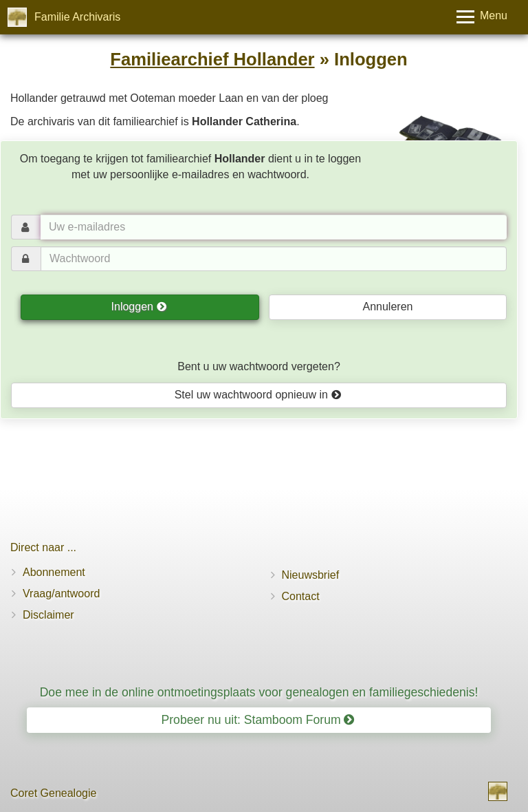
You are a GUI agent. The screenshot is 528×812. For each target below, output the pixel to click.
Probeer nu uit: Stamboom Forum (258, 720)
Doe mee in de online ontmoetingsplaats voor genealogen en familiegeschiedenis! (259, 692)
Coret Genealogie (53, 793)
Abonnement (54, 572)
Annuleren (387, 307)
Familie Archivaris (77, 17)
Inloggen (139, 307)
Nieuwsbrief (311, 575)
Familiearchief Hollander (212, 59)
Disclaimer (48, 615)
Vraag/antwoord (61, 594)
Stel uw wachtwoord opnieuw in (258, 395)
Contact (301, 596)
